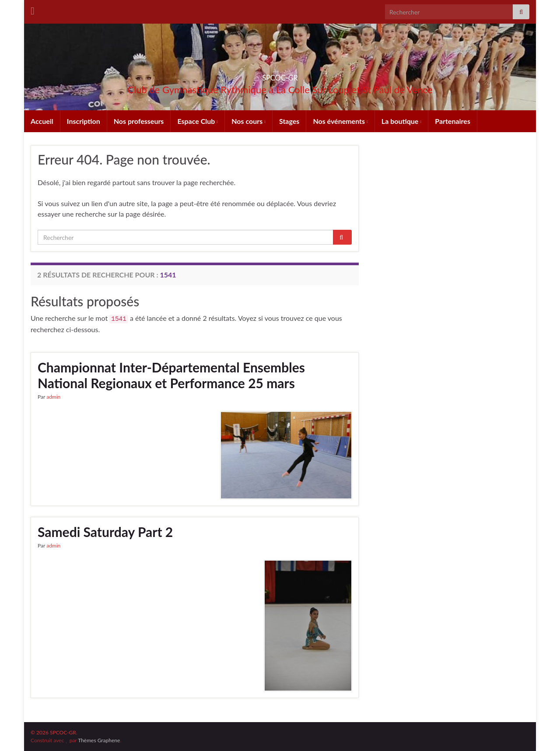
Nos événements (340, 121)
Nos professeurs (139, 121)
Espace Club (198, 121)
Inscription (84, 121)
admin (53, 397)
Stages (289, 121)
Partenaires (453, 121)
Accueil (42, 121)
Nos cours (248, 121)
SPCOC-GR (280, 75)
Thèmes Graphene (99, 740)
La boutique (401, 121)
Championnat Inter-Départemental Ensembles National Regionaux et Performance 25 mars (171, 375)
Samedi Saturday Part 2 (105, 532)
